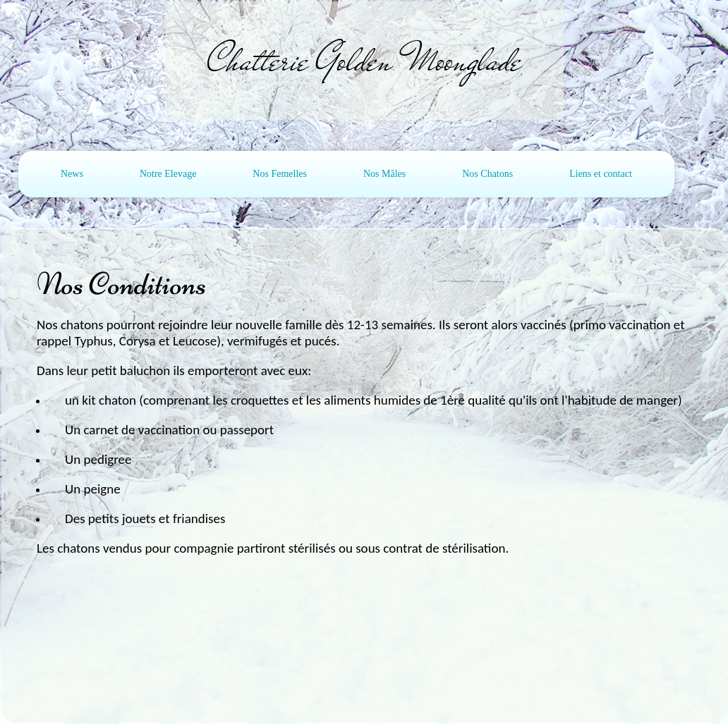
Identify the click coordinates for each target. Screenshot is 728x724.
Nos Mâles (384, 174)
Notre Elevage (168, 174)
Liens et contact (601, 174)
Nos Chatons (487, 174)
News (72, 174)
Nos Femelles (280, 174)
